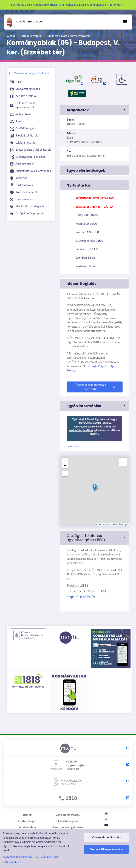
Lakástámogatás (68, 821)
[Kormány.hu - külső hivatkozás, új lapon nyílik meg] (68, 782)
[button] (95, 110)
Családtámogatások (68, 815)
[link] (95, 538)
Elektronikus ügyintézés (68, 827)
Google (125, 525)
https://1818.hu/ (81, 597)
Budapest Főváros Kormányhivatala (68, 36)
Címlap (11, 36)
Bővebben (73, 446)
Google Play (98, 366)
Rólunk (27, 815)
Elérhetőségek (27, 821)
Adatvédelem (27, 827)
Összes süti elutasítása (106, 839)
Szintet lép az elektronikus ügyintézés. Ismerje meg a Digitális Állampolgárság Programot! (68, 5)
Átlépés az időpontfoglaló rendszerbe (95, 387)
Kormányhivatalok (25, 22)
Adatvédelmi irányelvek (17, 857)
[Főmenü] (125, 22)
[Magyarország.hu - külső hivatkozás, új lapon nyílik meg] (68, 748)
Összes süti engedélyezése (106, 854)
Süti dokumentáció (47, 857)
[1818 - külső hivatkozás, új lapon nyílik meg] (68, 798)
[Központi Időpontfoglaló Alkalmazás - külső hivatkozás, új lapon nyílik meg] (68, 765)
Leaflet (103, 525)
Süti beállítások (12, 862)
